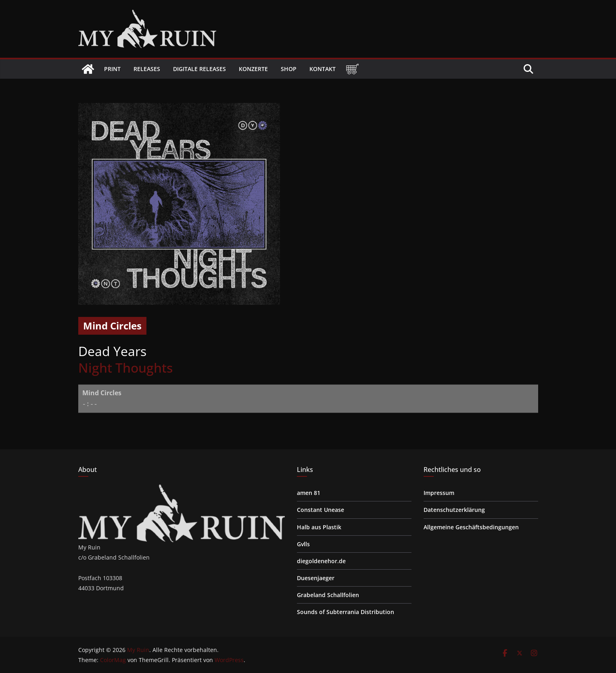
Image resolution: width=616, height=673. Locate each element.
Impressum (439, 493)
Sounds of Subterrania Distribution (346, 612)
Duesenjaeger (316, 578)
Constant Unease (321, 510)
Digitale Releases (199, 69)
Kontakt (323, 69)
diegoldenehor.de (321, 561)
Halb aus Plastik (319, 527)
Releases (147, 69)
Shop (289, 69)
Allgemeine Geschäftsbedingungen (471, 527)
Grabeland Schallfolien (328, 595)
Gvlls (303, 544)
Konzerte (253, 69)
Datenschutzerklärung (454, 510)
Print (112, 69)
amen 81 (309, 493)
